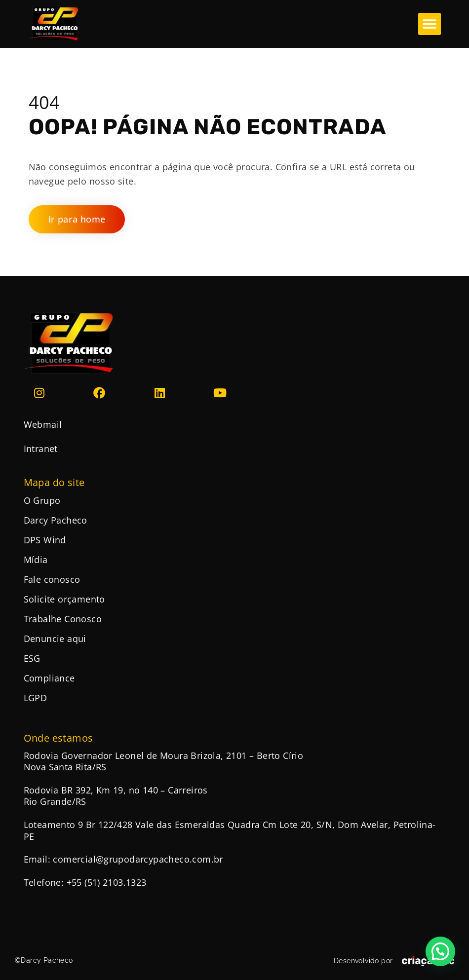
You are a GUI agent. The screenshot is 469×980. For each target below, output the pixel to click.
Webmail (43, 424)
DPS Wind (45, 540)
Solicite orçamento (64, 599)
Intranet (41, 449)
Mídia (36, 560)
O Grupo (42, 500)
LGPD (36, 698)
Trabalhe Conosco (63, 619)
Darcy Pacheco (56, 520)
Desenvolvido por (363, 961)
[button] (429, 24)
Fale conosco (52, 579)
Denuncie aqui (55, 639)
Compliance (49, 678)
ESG (32, 658)
